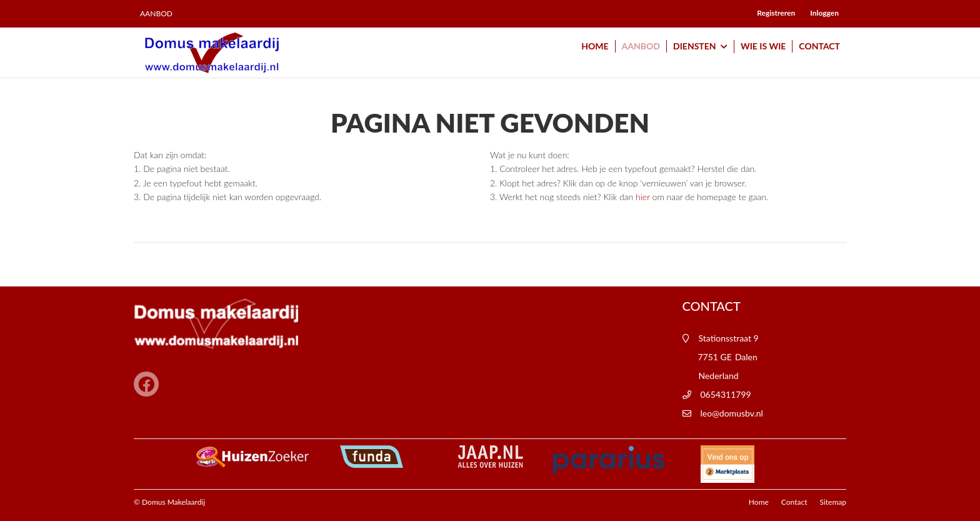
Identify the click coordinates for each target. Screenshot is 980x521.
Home (595, 46)
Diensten (700, 47)
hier (643, 197)
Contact (819, 46)
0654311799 (726, 394)
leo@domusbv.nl (732, 413)
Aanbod (156, 14)
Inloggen (824, 13)
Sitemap (833, 502)
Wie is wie (763, 46)
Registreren (776, 13)
